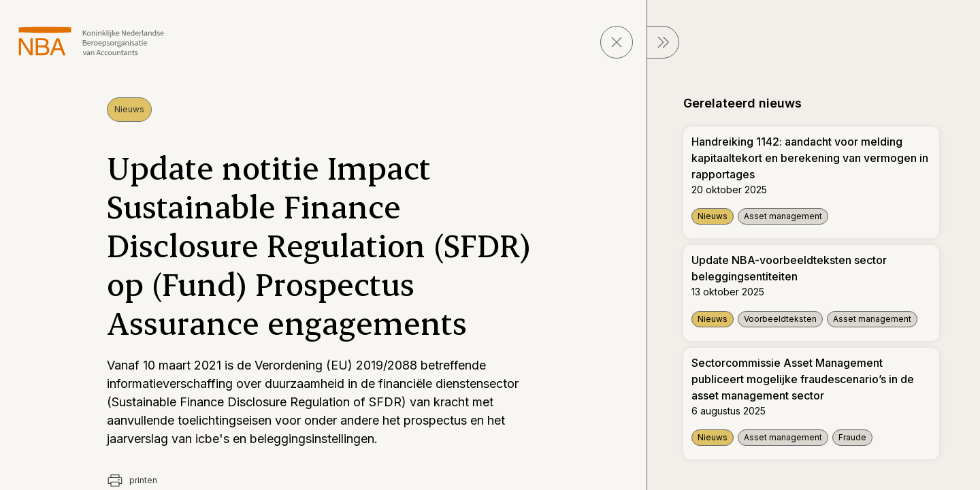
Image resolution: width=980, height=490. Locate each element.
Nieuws (129, 109)
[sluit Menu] (663, 42)
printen (132, 480)
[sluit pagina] (617, 42)
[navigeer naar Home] (92, 41)
